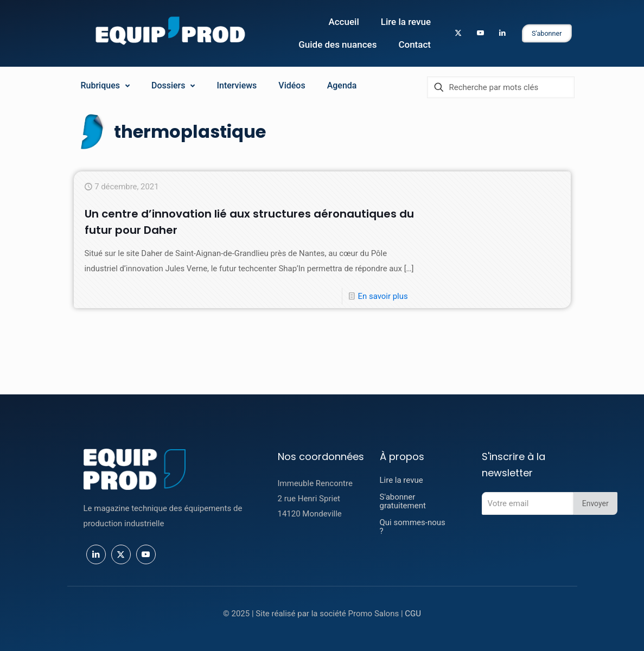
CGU (413, 614)
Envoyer (595, 503)
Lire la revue (401, 480)
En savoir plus (383, 312)
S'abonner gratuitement (403, 501)
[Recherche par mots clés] (501, 87)
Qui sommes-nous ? (413, 527)
